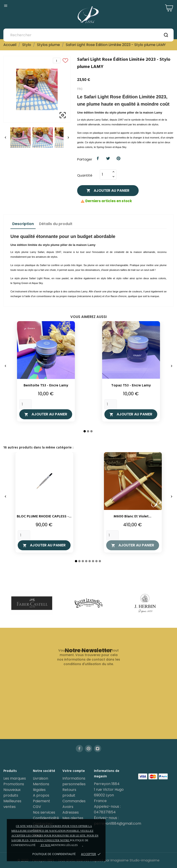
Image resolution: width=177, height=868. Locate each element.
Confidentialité (46, 818)
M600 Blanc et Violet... (133, 516)
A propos (41, 795)
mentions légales (64, 845)
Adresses (71, 812)
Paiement (42, 801)
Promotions (14, 784)
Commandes (74, 801)
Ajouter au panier (108, 190)
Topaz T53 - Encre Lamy (131, 386)
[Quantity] (26, 404)
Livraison (41, 778)
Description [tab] (23, 224)
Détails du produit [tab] (56, 224)
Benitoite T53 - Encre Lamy (46, 386)
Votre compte (74, 771)
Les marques (15, 778)
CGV (37, 807)
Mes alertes (73, 818)
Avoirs (68, 807)
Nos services (44, 812)
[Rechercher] (88, 35)
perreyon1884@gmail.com (118, 823)
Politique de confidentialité (54, 854)
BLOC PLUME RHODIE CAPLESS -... (44, 516)
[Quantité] (106, 175)
